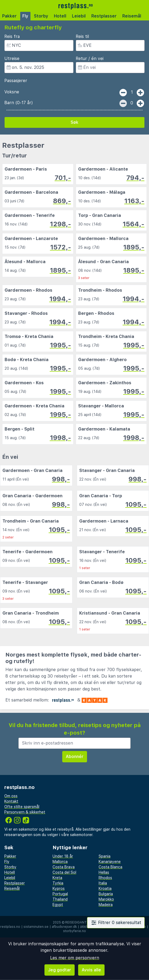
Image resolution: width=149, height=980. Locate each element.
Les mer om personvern (75, 958)
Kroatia (105, 889)
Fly (25, 16)
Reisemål (132, 16)
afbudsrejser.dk (64, 927)
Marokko (106, 899)
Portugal (60, 894)
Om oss (11, 796)
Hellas (104, 872)
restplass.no (10, 927)
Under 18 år (63, 856)
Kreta (57, 878)
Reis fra (12, 36)
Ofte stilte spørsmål (22, 807)
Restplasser (104, 16)
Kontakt (11, 801)
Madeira (106, 905)
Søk (74, 122)
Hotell (60, 16)
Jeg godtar (60, 970)
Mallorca (60, 862)
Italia (103, 883)
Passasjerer (16, 81)
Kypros (59, 889)
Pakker (9, 16)
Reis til (82, 36)
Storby (41, 16)
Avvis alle (91, 970)
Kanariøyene (110, 862)
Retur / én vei (90, 59)
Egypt (58, 905)
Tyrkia (58, 883)
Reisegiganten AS (81, 922)
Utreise (12, 59)
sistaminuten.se (36, 927)
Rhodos (105, 878)
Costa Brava (64, 867)
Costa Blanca (110, 867)
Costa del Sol (64, 872)
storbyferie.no (74, 931)
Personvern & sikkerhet (25, 812)
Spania (105, 856)
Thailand (60, 899)
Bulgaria (106, 894)
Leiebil (79, 16)
